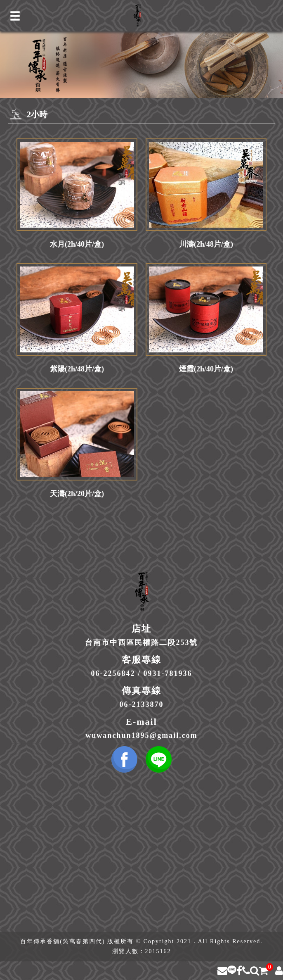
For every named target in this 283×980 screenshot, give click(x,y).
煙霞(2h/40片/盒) (206, 369)
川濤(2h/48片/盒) (206, 244)
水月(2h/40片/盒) (77, 244)
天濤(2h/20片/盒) (77, 494)
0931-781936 (168, 673)
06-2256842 (113, 673)
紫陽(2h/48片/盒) (77, 369)
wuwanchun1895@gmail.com (141, 735)
